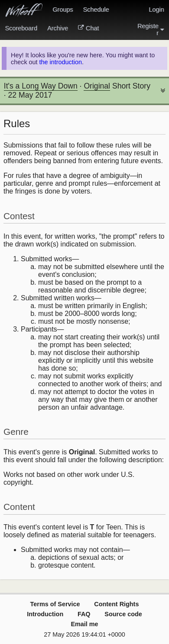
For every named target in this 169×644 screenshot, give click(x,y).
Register (151, 30)
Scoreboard (21, 28)
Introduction (45, 614)
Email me (84, 624)
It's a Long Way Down (41, 86)
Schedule (96, 10)
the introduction (61, 62)
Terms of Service (55, 604)
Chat (88, 28)
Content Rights (116, 604)
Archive (58, 28)
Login (156, 10)
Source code (123, 614)
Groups (63, 10)
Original (97, 86)
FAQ (84, 614)
